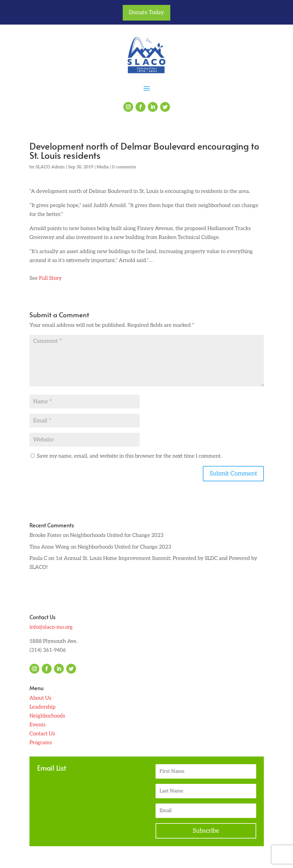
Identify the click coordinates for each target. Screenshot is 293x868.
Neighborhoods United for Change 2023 (117, 535)
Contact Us (42, 734)
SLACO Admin (50, 167)
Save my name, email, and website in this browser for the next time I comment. (129, 456)
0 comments (124, 167)
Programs (41, 743)
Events (37, 725)
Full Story (50, 278)
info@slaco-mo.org (51, 627)
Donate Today (146, 12)
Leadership (42, 707)
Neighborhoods (47, 716)
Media (103, 167)
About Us (40, 698)
